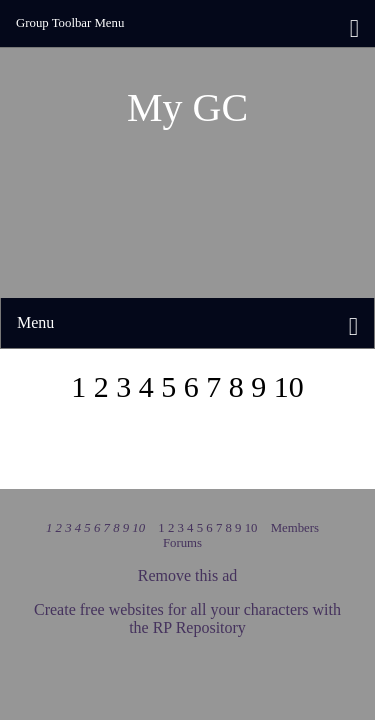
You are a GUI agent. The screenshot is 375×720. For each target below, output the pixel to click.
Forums (182, 543)
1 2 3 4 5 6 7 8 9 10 (97, 528)
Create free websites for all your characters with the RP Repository (187, 618)
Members (295, 528)
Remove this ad (188, 575)
